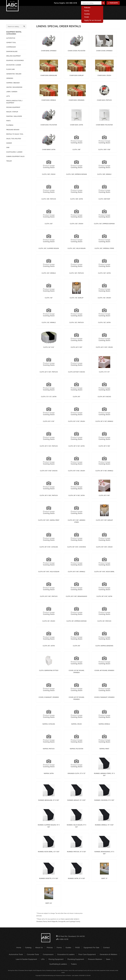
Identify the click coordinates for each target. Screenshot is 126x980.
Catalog (66, 9)
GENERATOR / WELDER (14, 74)
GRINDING (10, 78)
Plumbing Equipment (65, 958)
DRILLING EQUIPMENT (13, 56)
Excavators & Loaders (66, 954)
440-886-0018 (63, 939)
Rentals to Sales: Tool (15, 134)
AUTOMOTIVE (11, 38)
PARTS (8, 121)
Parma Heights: (66, 3)
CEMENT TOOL (11, 43)
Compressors (50, 954)
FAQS (77, 947)
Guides (68, 947)
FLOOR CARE (11, 69)
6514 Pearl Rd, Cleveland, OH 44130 (70, 936)
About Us (76, 9)
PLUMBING (10, 125)
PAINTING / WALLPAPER (14, 116)
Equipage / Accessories (15, 60)
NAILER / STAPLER (12, 112)
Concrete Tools (36, 954)
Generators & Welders (104, 954)
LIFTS (8, 96)
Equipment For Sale (103, 9)
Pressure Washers (82, 958)
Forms (60, 947)
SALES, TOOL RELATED (14, 139)
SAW (8, 148)
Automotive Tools (20, 954)
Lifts (35, 958)
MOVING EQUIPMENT (13, 107)
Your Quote (113, 3)
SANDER (9, 143)
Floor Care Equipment (85, 954)
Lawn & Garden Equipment (20, 958)
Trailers (63, 963)
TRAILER (9, 161)
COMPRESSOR (11, 47)
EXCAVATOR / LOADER (14, 65)
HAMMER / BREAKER (13, 83)
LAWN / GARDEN (12, 92)
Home (57, 9)
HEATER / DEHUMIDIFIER (14, 87)
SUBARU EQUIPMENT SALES (15, 156)
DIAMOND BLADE (12, 52)
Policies (51, 947)
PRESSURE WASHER (13, 130)
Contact (117, 9)
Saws (94, 958)
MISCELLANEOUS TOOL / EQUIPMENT (14, 102)
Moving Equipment (47, 958)
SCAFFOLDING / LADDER (14, 152)
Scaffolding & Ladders (108, 958)
